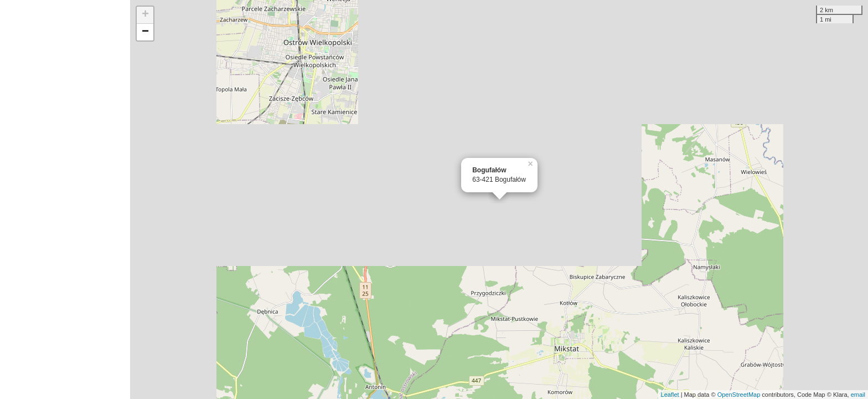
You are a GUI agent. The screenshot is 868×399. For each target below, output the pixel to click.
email (858, 395)
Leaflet (670, 395)
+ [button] (145, 15)
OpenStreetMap (739, 395)
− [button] (145, 32)
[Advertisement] (65, 199)
